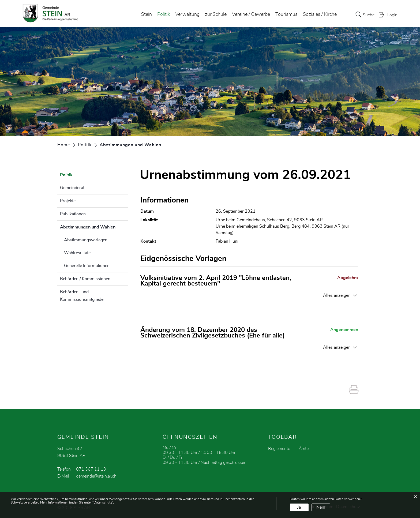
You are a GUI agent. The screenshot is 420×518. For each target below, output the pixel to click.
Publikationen (73, 214)
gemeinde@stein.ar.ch (96, 476)
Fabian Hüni (227, 241)
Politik (164, 14)
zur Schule (216, 14)
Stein (147, 14)
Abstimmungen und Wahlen (94, 226)
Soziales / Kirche (320, 14)
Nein (321, 507)
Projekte (68, 201)
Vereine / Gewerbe (251, 14)
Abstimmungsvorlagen (86, 240)
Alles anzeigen (337, 295)
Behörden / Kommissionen (85, 279)
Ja (299, 507)
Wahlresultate (77, 253)
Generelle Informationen (87, 266)
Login (392, 15)
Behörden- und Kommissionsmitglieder (82, 296)
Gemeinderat (72, 188)
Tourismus (286, 14)
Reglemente (279, 449)
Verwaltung (187, 14)
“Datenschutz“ (103, 502)
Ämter (304, 449)
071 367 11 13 (91, 469)
